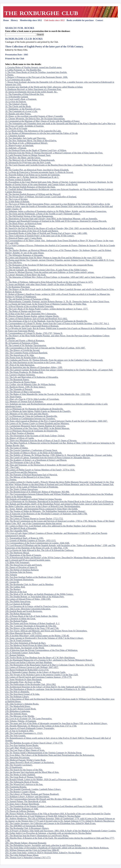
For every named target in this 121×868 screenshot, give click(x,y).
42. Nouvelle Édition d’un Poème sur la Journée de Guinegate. (33, 175)
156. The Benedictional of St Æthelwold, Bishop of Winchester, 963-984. (37, 492)
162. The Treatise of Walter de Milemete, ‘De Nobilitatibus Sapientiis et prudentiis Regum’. (45, 511)
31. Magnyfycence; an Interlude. (19, 145)
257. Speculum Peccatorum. (17, 757)
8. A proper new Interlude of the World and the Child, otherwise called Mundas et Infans (44, 87)
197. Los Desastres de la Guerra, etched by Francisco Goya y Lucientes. (37, 606)
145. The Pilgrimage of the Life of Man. (23, 462)
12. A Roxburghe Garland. (17, 97)
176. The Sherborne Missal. (17, 553)
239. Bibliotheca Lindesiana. (18, 711)
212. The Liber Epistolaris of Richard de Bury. (26, 643)
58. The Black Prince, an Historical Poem (23, 223)
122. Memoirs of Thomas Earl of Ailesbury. (24, 401)
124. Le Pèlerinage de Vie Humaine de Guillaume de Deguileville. (34, 409)
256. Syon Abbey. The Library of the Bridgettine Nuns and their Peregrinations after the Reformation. (50, 755)
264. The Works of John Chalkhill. (20, 775)
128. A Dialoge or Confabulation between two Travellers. (30, 419)
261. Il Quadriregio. (14, 767)
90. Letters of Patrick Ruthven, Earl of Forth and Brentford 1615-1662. (36, 319)
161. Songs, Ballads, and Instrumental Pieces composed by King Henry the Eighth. (42, 509)
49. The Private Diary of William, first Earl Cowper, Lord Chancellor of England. (41, 197)
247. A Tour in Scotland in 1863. (19, 731)
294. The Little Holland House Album (22, 855)
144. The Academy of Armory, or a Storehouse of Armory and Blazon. (36, 460)
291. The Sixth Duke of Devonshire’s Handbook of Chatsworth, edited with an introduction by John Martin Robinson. (57, 848)
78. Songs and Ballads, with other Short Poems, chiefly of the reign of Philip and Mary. (44, 284)
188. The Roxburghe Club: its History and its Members (29, 584)
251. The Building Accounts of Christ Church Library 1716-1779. (34, 743)
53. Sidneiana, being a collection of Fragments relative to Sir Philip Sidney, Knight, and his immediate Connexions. (56, 211)
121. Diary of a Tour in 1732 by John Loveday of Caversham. (32, 399)
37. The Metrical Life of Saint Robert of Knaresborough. (30, 160)
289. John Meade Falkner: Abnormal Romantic (26, 843)
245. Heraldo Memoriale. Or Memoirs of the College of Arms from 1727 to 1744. (41, 726)
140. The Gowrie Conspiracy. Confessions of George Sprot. (31, 450)
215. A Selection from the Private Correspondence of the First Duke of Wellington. (42, 650)
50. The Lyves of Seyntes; (17, 199)
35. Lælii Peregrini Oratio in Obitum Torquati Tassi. (28, 155)
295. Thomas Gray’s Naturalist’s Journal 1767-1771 (28, 857)
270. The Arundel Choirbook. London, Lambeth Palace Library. (33, 789)
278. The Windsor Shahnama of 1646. (22, 809)
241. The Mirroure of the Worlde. (20, 716)
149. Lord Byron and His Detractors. (21, 472)
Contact (99, 20)
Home (6, 20)
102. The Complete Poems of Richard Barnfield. (26, 353)
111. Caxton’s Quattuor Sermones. (20, 375)
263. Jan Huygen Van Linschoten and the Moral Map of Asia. (32, 772)
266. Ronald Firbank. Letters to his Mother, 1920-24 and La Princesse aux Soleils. (41, 779)
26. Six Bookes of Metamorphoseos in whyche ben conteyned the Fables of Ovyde (41, 133)
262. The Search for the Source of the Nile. (24, 770)
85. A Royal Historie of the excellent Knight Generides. (30, 306)
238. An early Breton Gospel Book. (21, 709)
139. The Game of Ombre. (17, 448)
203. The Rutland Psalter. (16, 621)
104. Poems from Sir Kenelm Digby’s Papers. (25, 358)
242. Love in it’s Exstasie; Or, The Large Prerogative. (29, 718)
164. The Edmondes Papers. (17, 516)
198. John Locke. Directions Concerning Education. (28, 609)
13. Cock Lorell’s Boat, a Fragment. (21, 99)
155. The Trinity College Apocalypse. (22, 489)
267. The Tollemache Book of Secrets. (22, 782)
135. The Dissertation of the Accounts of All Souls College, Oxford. (35, 436)
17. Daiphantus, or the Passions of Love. (23, 109)
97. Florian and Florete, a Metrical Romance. (25, 340)
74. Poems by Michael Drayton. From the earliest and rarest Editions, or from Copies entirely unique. (50, 272)
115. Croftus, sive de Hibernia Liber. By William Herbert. (30, 384)
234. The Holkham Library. (17, 697)
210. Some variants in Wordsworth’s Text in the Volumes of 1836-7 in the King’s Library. (44, 638)
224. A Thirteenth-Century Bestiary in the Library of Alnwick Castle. (35, 672)
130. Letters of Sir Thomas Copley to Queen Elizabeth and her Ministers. (37, 423)
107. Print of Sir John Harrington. (20, 365)
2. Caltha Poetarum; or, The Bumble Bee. (23, 70)
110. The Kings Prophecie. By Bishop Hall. (24, 372)
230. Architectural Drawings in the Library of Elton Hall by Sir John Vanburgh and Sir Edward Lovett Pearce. (53, 687)
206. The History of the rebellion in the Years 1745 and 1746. (32, 628)
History (14, 20)
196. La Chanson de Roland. (18, 604)
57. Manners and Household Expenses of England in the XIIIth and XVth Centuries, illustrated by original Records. (56, 221)
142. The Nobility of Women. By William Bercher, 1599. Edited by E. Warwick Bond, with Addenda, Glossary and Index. (59, 455)
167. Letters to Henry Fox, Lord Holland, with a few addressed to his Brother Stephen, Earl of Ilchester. (51, 526)
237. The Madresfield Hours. (18, 706)
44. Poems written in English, (18, 180)
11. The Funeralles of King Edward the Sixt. (25, 94)
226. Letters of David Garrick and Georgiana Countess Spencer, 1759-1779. (38, 677)
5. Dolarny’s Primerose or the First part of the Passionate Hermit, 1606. (36, 77)
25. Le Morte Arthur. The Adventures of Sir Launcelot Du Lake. (33, 131)
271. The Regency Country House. (20, 792)
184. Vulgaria (11, 575)
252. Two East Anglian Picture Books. (22, 745)
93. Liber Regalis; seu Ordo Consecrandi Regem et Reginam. (32, 326)
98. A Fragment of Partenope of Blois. (22, 343)
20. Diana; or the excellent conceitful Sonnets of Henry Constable (34, 116)
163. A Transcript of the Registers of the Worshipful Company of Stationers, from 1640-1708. (46, 514)
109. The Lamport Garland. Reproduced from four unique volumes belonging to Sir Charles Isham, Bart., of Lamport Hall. (59, 370)
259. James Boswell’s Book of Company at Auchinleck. (30, 762)
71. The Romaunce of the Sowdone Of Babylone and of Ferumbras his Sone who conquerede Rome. (49, 265)
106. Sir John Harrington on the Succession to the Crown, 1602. (33, 362)
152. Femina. (11, 479)
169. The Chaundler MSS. (17, 531)
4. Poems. (9, 75)
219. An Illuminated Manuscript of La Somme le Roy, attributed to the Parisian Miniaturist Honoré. (49, 660)
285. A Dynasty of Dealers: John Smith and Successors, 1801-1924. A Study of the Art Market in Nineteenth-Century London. (61, 831)
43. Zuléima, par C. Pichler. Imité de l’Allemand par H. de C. (32, 177)
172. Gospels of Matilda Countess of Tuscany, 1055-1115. (31, 540)
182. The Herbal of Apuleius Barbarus (22, 570)
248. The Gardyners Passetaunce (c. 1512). (24, 733)
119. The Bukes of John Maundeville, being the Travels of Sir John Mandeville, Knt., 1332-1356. (48, 394)
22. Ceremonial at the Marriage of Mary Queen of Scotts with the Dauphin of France (42, 121)
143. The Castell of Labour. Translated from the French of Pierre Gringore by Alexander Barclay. (48, 458)
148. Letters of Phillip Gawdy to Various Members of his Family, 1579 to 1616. (40, 470)
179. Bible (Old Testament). (17, 562)
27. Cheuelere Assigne (15, 136)
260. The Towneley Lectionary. (19, 765)
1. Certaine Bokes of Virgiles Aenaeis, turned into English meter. (34, 67)
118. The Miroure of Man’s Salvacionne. (23, 392)
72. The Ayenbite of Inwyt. (17, 267)
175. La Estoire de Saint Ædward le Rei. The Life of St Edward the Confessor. (40, 550)
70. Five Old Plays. (14, 262)
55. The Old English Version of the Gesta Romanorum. (29, 216)
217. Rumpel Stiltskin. (15, 655)
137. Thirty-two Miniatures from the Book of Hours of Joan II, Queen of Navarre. (41, 440)
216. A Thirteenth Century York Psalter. (23, 653)
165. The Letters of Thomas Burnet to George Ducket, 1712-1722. (34, 519)
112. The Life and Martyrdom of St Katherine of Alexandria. (32, 377)
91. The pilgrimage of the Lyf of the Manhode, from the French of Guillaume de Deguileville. (46, 321)
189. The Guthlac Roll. (15, 587)
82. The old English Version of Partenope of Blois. (27, 299)
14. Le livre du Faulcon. (16, 102)
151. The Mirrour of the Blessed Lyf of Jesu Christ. (28, 477)
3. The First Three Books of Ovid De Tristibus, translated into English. (36, 72)
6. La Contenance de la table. (18, 80)
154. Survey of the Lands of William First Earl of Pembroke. (32, 487)
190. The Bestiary (13, 589)
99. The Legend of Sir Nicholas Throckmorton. (26, 345)
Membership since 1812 (31, 20)
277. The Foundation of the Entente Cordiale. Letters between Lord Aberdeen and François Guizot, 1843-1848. (54, 806)
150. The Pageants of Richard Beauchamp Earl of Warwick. (31, 475)
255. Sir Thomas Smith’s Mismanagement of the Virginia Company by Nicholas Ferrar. (44, 753)
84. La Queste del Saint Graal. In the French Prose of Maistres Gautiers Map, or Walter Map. (46, 304)
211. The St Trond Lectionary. (18, 640)
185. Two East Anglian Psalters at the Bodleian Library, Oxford (33, 577)
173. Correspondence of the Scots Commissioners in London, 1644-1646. (37, 543)
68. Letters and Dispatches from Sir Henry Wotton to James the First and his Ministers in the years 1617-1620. (54, 258)
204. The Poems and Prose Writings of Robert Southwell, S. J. (32, 623)
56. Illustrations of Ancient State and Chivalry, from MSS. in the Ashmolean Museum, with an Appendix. (51, 219)
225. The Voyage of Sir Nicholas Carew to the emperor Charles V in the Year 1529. (42, 675)
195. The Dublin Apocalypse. (18, 601)
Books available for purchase (80, 20)
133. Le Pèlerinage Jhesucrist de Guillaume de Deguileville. (32, 431)
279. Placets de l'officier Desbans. (20, 811)
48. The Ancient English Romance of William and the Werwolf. (33, 194)
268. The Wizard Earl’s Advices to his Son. (24, 784)
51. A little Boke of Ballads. (17, 201)
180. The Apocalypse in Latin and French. (24, 565)
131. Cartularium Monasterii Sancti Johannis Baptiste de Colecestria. (36, 426)
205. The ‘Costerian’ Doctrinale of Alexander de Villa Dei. (31, 626)
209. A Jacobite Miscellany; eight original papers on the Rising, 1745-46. (37, 636)
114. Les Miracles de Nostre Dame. (21, 382)
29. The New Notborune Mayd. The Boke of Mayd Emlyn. (31, 141)
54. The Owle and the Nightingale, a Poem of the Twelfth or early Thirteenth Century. (43, 214)
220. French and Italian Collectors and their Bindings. (29, 662)
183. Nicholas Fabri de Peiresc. (19, 572)
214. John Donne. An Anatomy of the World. (25, 648)
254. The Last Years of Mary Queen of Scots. (25, 750)
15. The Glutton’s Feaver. (16, 104)
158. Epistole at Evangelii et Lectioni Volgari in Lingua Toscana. (34, 499)
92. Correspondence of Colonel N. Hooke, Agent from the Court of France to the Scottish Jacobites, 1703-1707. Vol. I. (57, 323)
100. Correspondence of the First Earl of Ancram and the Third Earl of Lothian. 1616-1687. (45, 348)
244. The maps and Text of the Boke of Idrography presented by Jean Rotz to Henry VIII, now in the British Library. (56, 723)
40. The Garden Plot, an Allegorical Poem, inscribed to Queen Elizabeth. (37, 170)
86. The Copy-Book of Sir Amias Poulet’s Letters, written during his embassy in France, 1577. (47, 309)
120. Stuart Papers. (13, 397)
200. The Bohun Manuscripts (18, 614)
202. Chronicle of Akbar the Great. (20, 618)
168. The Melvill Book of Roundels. (21, 528)
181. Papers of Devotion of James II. (21, 567)
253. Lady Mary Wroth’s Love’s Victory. (23, 748)
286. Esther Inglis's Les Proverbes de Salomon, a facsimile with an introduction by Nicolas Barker (48, 833)
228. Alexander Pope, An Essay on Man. (23, 682)
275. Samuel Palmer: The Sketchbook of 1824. (26, 801)
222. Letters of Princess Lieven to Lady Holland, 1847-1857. (32, 667)
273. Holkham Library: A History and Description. (27, 797)
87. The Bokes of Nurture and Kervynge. (23, 311)
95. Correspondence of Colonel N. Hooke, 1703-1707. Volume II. (34, 333)
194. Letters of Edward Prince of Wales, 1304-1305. (28, 599)
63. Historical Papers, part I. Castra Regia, (24, 238)
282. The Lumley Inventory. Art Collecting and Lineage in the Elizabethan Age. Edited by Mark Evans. (51, 823)
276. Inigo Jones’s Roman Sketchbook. (22, 804)
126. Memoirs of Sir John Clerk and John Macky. (27, 414)
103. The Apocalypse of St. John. (20, 355)
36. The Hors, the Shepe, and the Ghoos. (23, 158)
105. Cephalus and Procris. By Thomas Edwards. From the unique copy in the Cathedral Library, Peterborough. (54, 360)
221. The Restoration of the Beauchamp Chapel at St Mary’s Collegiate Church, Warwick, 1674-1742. (50, 665)
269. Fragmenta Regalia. (16, 787)
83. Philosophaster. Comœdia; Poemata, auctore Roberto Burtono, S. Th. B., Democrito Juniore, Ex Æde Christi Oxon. (57, 301)
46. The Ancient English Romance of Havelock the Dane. (30, 187)
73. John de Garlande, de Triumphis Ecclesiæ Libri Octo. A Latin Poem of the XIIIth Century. (46, 270)
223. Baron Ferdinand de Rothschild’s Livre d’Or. (27, 670)
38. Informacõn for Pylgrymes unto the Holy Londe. (28, 162)
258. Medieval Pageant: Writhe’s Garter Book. (26, 760)
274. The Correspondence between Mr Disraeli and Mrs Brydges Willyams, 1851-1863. (44, 799)
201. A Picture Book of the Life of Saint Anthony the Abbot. (32, 616)
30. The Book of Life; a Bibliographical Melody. (27, 143)
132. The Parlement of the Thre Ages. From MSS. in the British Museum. (37, 428)
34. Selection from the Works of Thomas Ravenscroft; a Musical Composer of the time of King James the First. (54, 153)
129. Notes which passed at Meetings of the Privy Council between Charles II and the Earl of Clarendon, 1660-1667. (56, 421)
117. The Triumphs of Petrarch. (19, 389)
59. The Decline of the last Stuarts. (20, 226)
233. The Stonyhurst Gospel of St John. (22, 694)
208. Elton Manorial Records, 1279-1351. (23, 633)
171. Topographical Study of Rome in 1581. (24, 538)
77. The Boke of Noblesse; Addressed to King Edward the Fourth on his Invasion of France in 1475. (49, 282)
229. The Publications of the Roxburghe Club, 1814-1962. (31, 684)
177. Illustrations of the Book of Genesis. (23, 555)
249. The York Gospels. (16, 736)
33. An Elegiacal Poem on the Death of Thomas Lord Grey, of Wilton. (36, 150)
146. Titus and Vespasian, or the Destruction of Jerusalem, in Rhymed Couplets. (40, 465)
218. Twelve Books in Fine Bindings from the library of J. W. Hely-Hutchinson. (40, 658)
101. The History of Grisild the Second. (23, 350)
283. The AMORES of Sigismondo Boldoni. (25, 826)
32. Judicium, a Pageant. (16, 148)
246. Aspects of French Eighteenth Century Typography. (30, 728)
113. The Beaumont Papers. (17, 380)
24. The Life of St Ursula (16, 128)
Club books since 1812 (54, 20)
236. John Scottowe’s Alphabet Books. (22, 704)
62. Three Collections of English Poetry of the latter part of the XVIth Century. (40, 236)
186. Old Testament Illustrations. (20, 579)
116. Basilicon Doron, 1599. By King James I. (25, 387)
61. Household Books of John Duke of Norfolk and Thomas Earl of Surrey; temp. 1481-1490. (46, 233)
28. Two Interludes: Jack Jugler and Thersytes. (26, 138)
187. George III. (12, 582)
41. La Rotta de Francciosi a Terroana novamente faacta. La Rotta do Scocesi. (39, 172)
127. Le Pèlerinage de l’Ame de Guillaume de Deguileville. (31, 416)
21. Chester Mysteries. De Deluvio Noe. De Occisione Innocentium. (35, 119)
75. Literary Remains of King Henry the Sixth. (26, 275)
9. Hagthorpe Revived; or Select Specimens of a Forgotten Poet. (33, 89)
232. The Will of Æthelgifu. (17, 692)
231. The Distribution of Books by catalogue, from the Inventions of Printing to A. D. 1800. (45, 689)
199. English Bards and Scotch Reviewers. (24, 611)
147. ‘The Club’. (12, 467)
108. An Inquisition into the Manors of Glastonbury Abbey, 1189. (34, 367)
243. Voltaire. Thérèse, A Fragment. (21, 721)
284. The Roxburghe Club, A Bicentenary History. (27, 828)
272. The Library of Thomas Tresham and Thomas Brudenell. (32, 794)
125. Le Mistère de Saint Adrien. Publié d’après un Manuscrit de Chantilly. (38, 411)
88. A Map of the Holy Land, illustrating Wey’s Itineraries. (31, 314)
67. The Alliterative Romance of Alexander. (24, 255)
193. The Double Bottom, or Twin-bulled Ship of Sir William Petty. (35, 597)
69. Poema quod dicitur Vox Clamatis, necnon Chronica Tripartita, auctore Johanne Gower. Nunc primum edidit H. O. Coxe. (60, 260)
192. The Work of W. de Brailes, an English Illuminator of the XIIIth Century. (39, 594)
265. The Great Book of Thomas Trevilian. (24, 777)
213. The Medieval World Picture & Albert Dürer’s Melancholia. (34, 645)
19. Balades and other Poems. (18, 114)
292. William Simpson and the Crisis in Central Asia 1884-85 (32, 850)
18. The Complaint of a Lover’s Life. (21, 111)
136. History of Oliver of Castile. (20, 438)
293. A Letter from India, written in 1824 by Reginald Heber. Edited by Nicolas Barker (43, 853)
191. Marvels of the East (16, 592)
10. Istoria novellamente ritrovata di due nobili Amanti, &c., (32, 92)
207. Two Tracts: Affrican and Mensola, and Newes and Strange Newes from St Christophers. (46, 631)
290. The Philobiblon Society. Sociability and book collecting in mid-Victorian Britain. (43, 845)
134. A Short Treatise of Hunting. (20, 433)
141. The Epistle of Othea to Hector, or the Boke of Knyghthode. (34, 453)
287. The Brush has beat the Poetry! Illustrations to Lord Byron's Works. (37, 836)
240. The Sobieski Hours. (16, 714)
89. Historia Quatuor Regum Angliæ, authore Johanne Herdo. (32, 316)
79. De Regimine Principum (17, 287)
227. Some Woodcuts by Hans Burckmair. (24, 679)
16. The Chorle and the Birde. (18, 106)
